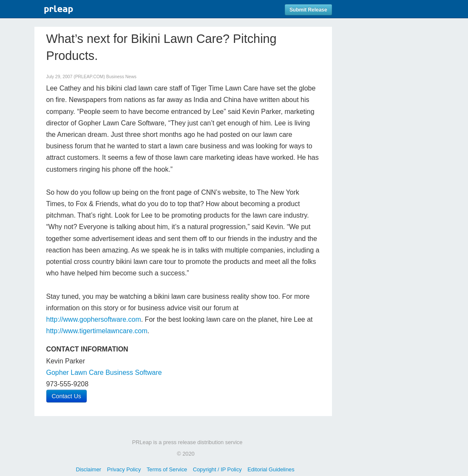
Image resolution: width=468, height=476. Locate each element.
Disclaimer (88, 469)
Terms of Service (167, 469)
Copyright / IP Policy (217, 469)
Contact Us (67, 396)
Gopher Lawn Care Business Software (104, 373)
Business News (121, 77)
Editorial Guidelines (271, 469)
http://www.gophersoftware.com (94, 319)
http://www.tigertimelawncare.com (97, 331)
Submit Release (308, 10)
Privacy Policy (124, 469)
